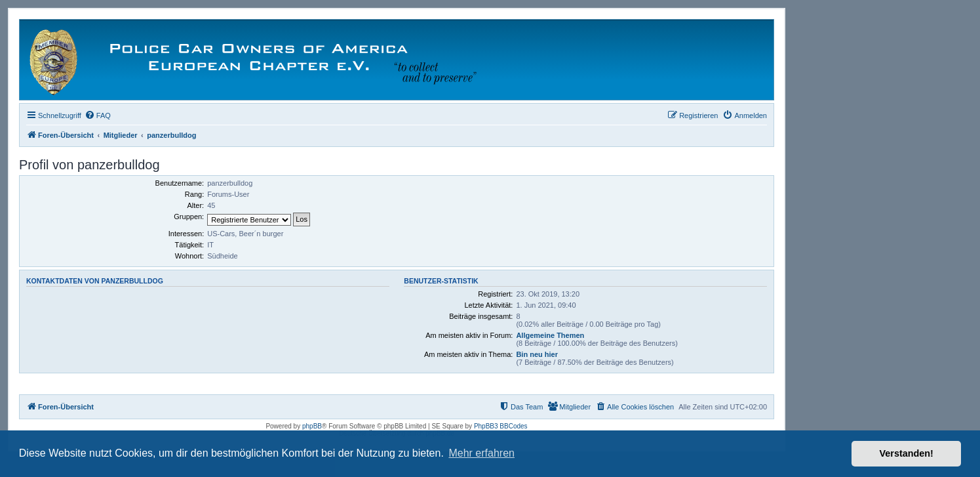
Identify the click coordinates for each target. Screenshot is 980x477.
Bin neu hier (537, 354)
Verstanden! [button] (907, 453)
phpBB (312, 426)
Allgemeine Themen (550, 335)
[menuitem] (98, 115)
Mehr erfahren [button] (481, 453)
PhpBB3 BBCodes (501, 426)
